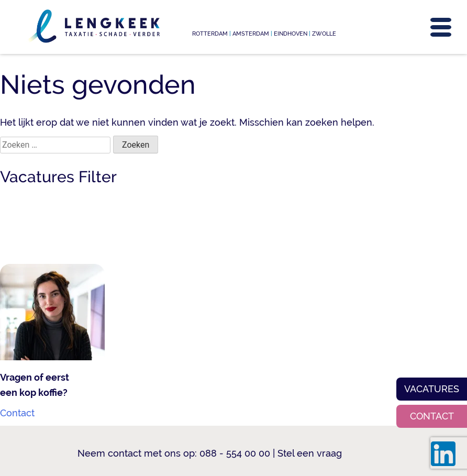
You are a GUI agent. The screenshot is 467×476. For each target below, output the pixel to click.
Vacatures (432, 389)
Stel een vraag (310, 453)
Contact (432, 416)
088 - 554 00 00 (235, 453)
